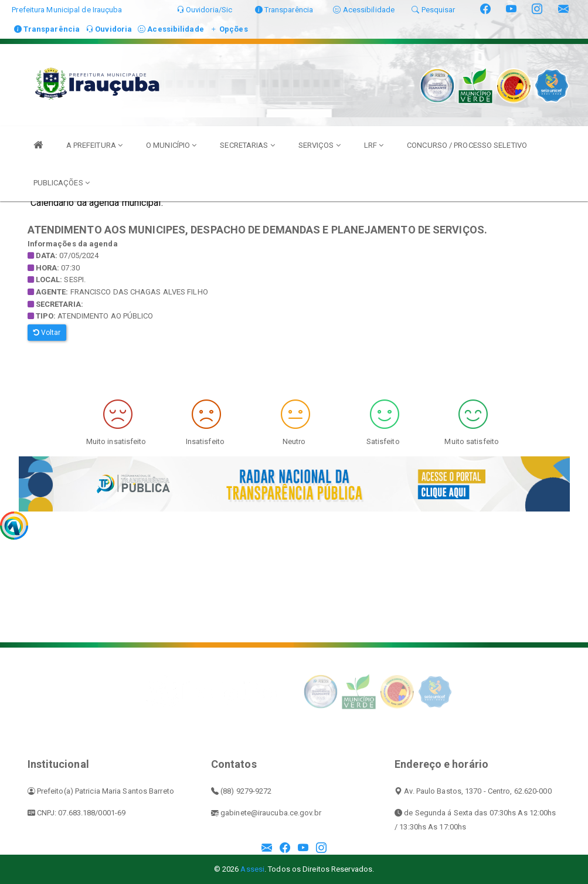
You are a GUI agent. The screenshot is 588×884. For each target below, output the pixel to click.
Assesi (252, 869)
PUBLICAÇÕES (62, 183)
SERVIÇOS (320, 145)
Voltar (47, 333)
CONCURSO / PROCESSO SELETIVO (467, 145)
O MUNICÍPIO (171, 145)
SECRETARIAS (247, 145)
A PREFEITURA (94, 145)
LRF (374, 145)
